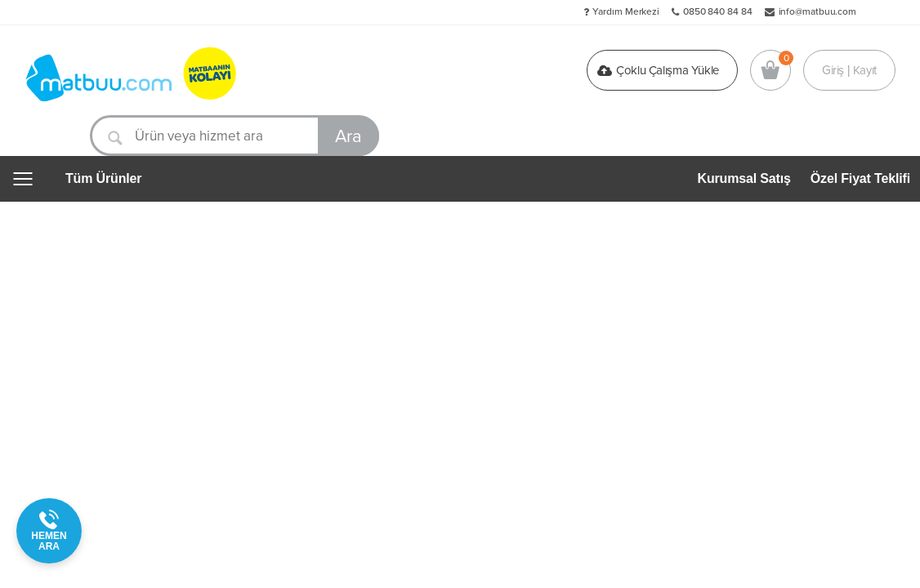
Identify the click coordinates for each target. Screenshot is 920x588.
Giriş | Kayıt (849, 70)
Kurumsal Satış (744, 178)
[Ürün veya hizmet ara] (234, 136)
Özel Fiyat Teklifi (860, 178)
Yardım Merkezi (626, 11)
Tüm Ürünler (103, 179)
